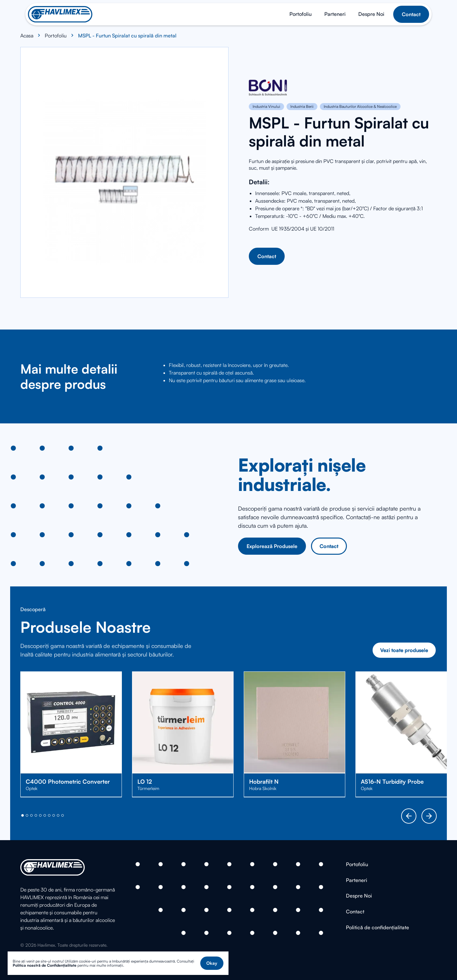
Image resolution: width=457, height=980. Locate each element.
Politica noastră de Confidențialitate (45, 965)
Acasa (27, 36)
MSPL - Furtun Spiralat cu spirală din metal (127, 36)
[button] (212, 963)
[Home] (60, 14)
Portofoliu (56, 36)
